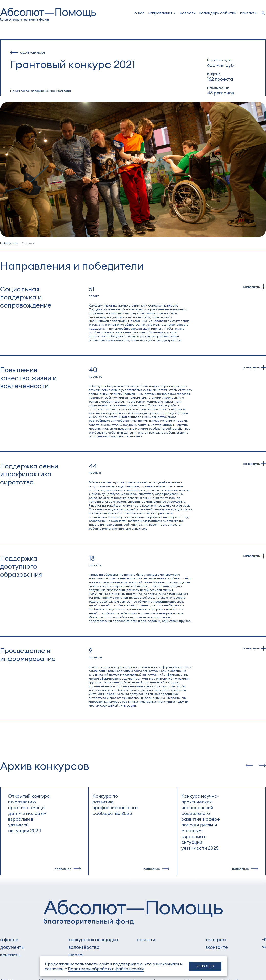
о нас (140, 13)
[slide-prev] (249, 766)
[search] (264, 13)
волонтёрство (84, 947)
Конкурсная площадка (93, 939)
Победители (9, 243)
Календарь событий (218, 13)
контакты (10, 955)
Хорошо (205, 966)
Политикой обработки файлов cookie (106, 969)
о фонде (9, 939)
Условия (28, 243)
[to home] (48, 15)
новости (188, 13)
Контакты (249, 13)
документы (12, 947)
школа (75, 955)
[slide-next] (262, 766)
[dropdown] (162, 13)
